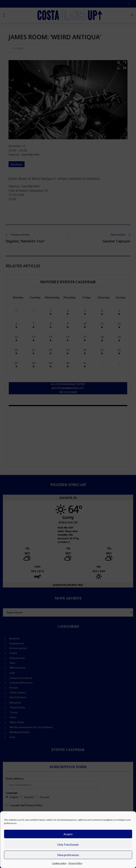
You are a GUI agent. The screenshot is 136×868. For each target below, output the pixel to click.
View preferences (68, 855)
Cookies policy (59, 863)
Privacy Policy (75, 863)
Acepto (68, 834)
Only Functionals (68, 844)
